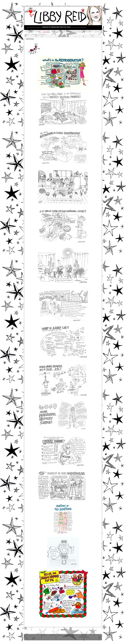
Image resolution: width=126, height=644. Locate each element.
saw (68, 638)
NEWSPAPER (56, 32)
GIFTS (27, 34)
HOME (27, 32)
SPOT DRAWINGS (79, 32)
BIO (33, 32)
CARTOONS (46, 32)
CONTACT (34, 34)
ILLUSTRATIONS (67, 32)
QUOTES (97, 32)
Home (63, 630)
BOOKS (38, 32)
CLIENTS (89, 32)
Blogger (78, 638)
